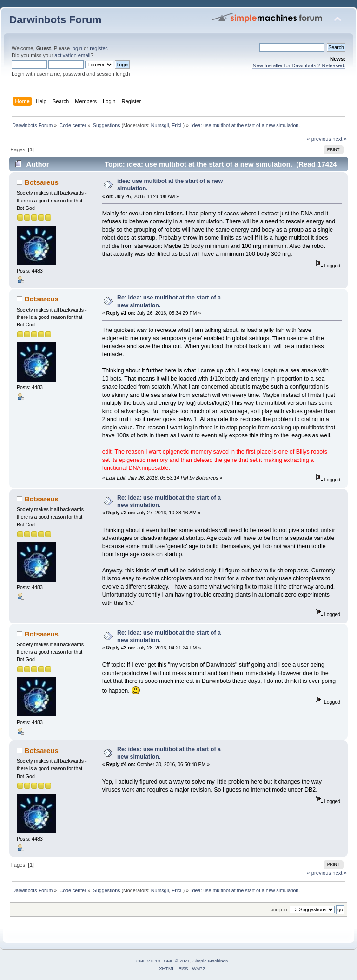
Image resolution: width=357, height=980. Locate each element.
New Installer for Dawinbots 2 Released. (299, 65)
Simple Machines (210, 961)
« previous (319, 139)
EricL (177, 125)
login (77, 48)
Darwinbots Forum (55, 20)
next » (340, 139)
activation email (72, 55)
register (98, 48)
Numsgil (160, 125)
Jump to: (280, 910)
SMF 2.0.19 (148, 961)
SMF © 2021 (177, 961)
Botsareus (42, 182)
